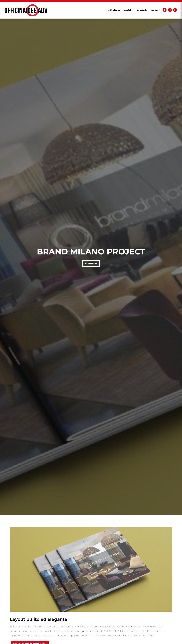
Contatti (156, 10)
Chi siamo (114, 10)
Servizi (127, 10)
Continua (91, 263)
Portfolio (142, 10)
